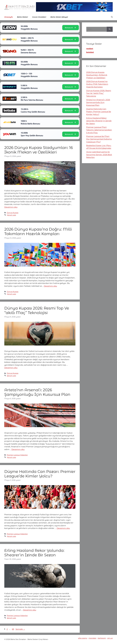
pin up (110, 638)
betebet (90, 52)
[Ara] (110, 29)
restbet (90, 49)
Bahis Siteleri (22, 17)
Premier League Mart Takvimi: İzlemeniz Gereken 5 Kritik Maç (99, 130)
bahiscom (102, 638)
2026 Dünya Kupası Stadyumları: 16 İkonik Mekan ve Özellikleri (39, 150)
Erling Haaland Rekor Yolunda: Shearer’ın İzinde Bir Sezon (34, 553)
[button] (112, 17)
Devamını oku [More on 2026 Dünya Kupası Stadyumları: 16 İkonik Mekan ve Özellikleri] (11, 207)
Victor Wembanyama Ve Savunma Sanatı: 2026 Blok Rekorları (99, 155)
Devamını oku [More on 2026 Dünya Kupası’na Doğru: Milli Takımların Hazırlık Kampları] (50, 286)
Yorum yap (11, 215)
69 (13, 629)
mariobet (92, 638)
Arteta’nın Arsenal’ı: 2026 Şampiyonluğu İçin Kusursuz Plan (37, 392)
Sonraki (20, 629)
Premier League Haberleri (17, 455)
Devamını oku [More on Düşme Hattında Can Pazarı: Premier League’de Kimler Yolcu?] (63, 528)
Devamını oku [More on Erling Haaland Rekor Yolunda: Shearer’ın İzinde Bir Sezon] (30, 610)
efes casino (83, 638)
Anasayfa (9, 17)
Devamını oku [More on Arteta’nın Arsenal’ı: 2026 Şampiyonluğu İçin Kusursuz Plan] (18, 449)
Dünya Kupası (13, 213)
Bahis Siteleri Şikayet (59, 17)
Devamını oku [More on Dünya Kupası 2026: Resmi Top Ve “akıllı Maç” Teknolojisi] (11, 368)
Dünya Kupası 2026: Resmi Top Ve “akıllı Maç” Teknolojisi (37, 310)
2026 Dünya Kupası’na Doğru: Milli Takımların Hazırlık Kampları (38, 231)
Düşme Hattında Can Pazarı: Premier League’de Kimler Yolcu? (40, 474)
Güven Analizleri (39, 17)
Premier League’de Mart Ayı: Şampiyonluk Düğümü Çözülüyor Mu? (99, 139)
